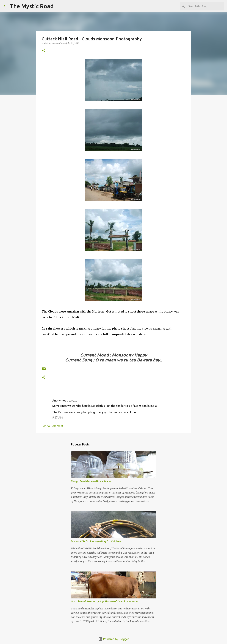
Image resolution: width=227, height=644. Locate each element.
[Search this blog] (206, 6)
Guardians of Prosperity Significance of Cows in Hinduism (104, 601)
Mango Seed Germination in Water (91, 481)
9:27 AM (58, 417)
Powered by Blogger (113, 639)
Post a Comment (52, 426)
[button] (44, 51)
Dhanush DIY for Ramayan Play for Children (96, 541)
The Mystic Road (32, 6)
